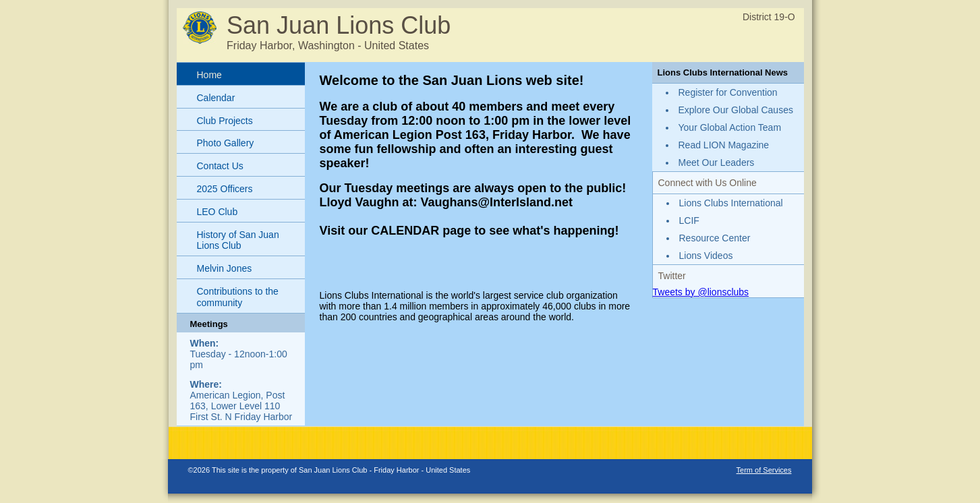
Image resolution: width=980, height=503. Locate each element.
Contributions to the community (238, 297)
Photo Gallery (226, 143)
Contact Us (220, 166)
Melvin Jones (225, 268)
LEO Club (218, 212)
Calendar (216, 98)
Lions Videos (706, 256)
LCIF (689, 220)
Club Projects (225, 121)
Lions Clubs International (731, 203)
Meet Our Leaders (717, 162)
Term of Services (764, 470)
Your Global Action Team (730, 127)
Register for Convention (728, 92)
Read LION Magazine (724, 145)
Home (209, 75)
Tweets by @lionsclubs (701, 292)
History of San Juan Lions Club (238, 240)
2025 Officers (225, 189)
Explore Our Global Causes (736, 110)
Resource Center (715, 238)
